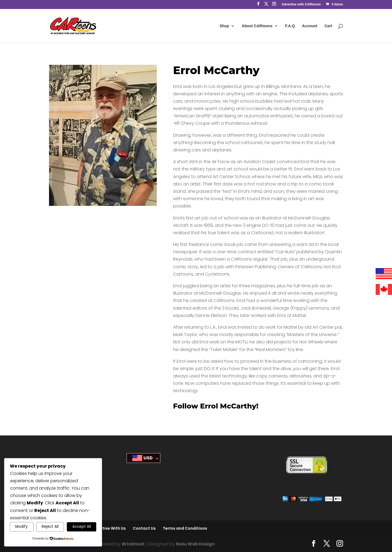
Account (310, 26)
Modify (22, 527)
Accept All (82, 527)
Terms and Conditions (185, 528)
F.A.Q (290, 26)
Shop (224, 26)
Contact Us (144, 528)
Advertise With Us (108, 528)
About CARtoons (257, 26)
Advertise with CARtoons (301, 4)
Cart (328, 26)
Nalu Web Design (195, 544)
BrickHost (133, 544)
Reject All (50, 527)
